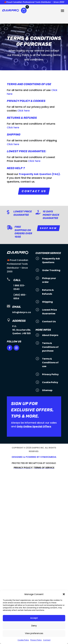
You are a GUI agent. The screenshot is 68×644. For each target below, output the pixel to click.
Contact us (34, 191)
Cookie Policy (23, 640)
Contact (47, 640)
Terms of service (44, 468)
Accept (34, 618)
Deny (34, 626)
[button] (64, 594)
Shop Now (48, 228)
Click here (24, 111)
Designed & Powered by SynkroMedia (34, 457)
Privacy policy (23, 468)
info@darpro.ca (22, 312)
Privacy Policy (36, 640)
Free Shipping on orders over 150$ (23, 232)
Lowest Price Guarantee (23, 213)
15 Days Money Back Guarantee (51, 215)
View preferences (34, 633)
